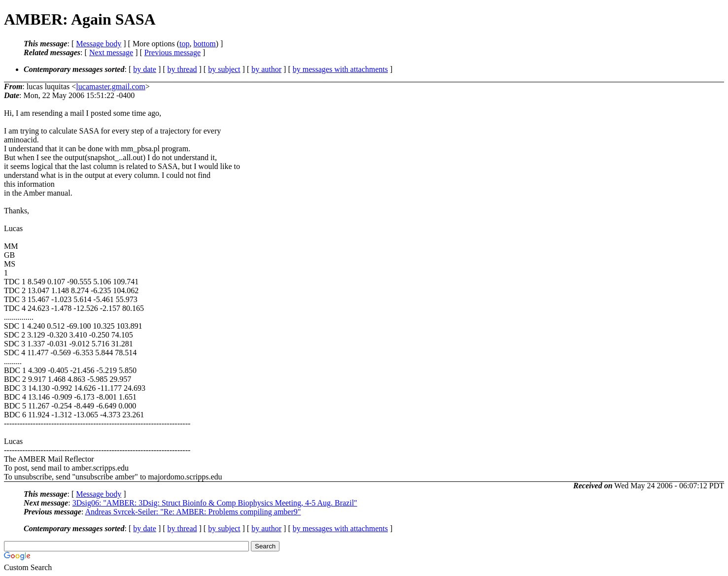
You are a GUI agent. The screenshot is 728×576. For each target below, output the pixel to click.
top (184, 44)
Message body (99, 44)
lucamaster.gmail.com (110, 86)
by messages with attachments (340, 69)
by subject (224, 69)
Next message (111, 52)
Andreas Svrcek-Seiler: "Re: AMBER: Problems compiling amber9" (193, 512)
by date (145, 69)
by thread (182, 69)
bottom (204, 44)
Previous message (173, 52)
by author (266, 69)
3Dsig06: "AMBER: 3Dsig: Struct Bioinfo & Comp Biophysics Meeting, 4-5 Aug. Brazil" (215, 503)
